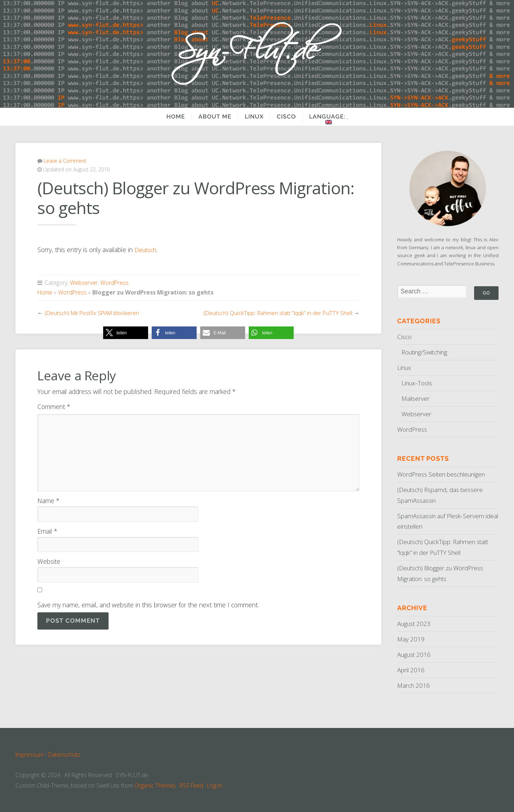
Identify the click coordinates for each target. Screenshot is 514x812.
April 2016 (411, 670)
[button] (126, 332)
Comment (54, 407)
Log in (215, 785)
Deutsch (146, 250)
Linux (247, 117)
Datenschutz (65, 755)
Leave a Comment (65, 161)
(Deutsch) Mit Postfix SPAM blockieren (93, 312)
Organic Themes (155, 785)
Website (49, 561)
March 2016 (414, 685)
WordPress (114, 283)
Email (47, 531)
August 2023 (415, 624)
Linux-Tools (418, 383)
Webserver (84, 283)
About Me (207, 117)
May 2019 (411, 639)
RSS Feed (192, 785)
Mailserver (416, 399)
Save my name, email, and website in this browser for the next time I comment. (148, 604)
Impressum (30, 755)
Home (168, 117)
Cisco (284, 117)
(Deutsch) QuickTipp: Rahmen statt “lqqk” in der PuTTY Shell (278, 312)
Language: (331, 119)
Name (48, 500)
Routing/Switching (426, 352)
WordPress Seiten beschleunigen (444, 474)
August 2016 (415, 654)
